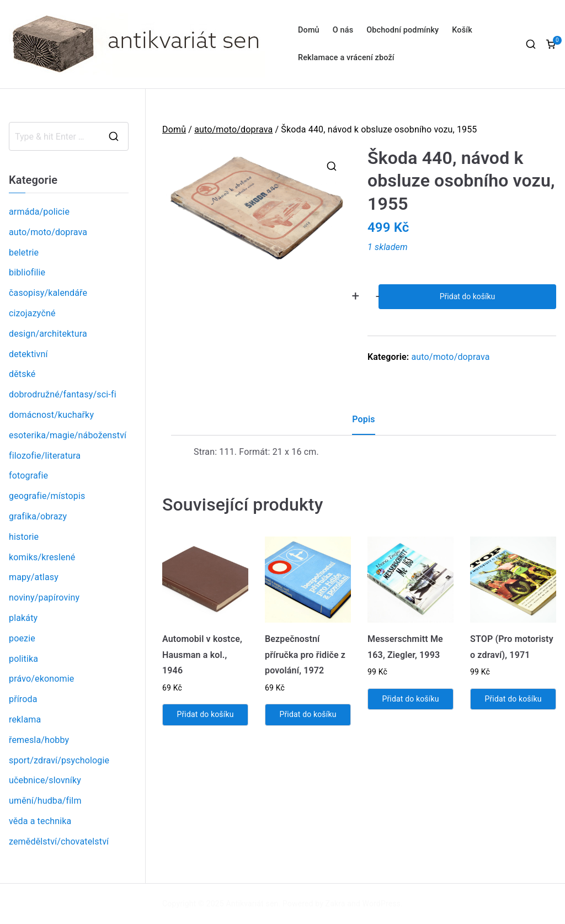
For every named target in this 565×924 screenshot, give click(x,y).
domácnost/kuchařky (51, 415)
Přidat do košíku (467, 296)
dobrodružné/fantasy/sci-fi (63, 394)
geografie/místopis (47, 496)
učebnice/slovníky (45, 780)
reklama (25, 719)
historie (24, 537)
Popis (363, 419)
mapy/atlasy (34, 577)
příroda (23, 699)
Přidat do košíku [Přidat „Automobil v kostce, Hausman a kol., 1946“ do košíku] (205, 714)
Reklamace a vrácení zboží (346, 58)
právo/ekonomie (41, 679)
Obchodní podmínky (403, 30)
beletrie (24, 253)
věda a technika (40, 821)
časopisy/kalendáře (48, 293)
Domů (309, 30)
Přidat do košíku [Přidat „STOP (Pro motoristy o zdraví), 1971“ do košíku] (513, 699)
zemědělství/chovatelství (59, 841)
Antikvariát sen (252, 904)
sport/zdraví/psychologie (59, 760)
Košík (462, 30)
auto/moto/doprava (233, 129)
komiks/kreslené (42, 557)
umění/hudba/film (45, 801)
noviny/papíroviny (44, 598)
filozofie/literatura (45, 456)
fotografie (28, 476)
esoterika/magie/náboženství (68, 435)
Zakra (335, 904)
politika (23, 659)
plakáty (23, 618)
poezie (22, 638)
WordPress (382, 904)
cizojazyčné (32, 313)
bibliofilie (27, 272)
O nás (343, 30)
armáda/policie (39, 212)
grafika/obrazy (38, 516)
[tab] (363, 424)
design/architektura (48, 334)
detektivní (28, 354)
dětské (22, 374)
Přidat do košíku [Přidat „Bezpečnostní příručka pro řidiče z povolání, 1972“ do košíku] (308, 714)
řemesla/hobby (39, 740)
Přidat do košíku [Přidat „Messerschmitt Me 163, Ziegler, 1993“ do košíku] (410, 699)
